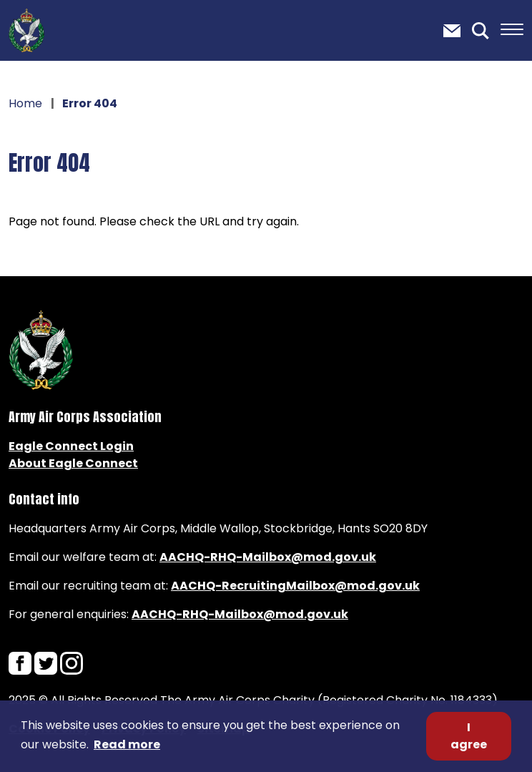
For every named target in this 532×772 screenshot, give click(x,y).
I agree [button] (469, 736)
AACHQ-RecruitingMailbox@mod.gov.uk (295, 586)
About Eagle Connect (73, 463)
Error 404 (49, 163)
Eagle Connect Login (71, 446)
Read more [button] (127, 744)
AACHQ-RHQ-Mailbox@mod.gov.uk (268, 557)
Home (25, 103)
